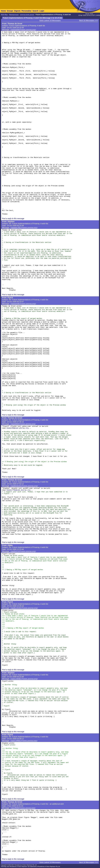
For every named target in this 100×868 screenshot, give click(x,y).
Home (3, 11)
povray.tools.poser (27, 15)
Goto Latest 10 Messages (50, 20)
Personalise (26, 11)
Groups (10, 11)
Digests (17, 11)
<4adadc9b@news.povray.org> (23, 304)
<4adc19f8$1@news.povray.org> (24, 741)
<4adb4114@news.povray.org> (23, 551)
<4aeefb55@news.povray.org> (23, 808)
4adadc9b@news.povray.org (18, 428)
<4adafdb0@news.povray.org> (23, 424)
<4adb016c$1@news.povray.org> (24, 486)
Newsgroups (14, 15)
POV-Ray (4, 15)
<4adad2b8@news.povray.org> (23, 30)
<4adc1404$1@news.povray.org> (24, 679)
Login (42, 11)
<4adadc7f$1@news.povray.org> (24, 228)
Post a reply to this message (13, 219)
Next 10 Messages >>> (89, 20)
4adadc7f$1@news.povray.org (18, 490)
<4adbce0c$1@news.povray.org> (24, 608)
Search (35, 11)
